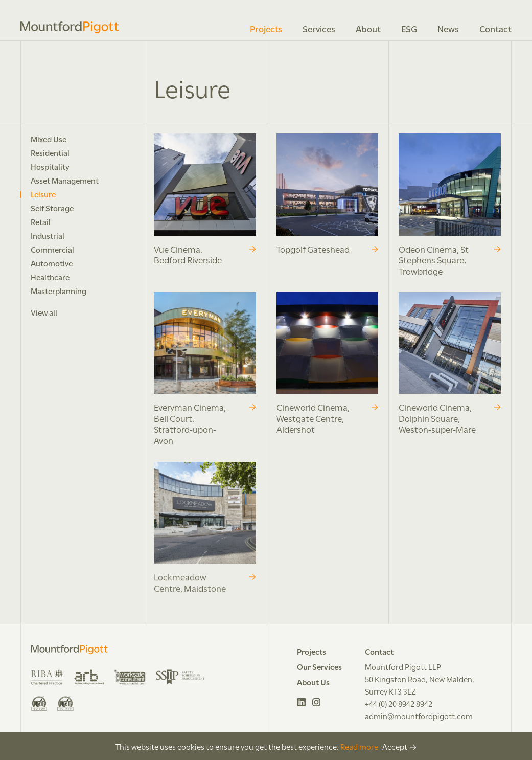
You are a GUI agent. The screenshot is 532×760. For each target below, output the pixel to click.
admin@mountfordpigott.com (419, 716)
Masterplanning (59, 290)
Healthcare (50, 277)
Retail (41, 221)
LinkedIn (302, 702)
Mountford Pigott (70, 27)
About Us (313, 682)
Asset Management (65, 180)
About (368, 28)
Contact (495, 28)
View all (44, 312)
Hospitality (50, 166)
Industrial (48, 235)
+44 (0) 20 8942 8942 (399, 703)
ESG (409, 28)
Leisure (43, 194)
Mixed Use (49, 139)
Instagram (317, 702)
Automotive (52, 263)
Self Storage (52, 208)
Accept (395, 746)
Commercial (52, 249)
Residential (50, 152)
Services (319, 28)
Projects (266, 28)
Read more (359, 746)
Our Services (319, 666)
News (448, 28)
